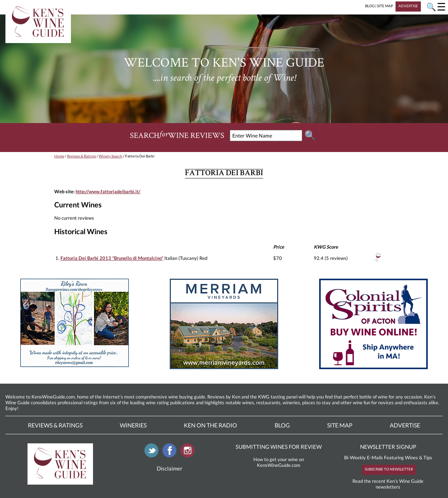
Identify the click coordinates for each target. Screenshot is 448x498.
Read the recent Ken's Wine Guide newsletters (388, 484)
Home (59, 156)
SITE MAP (385, 6)
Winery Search (111, 156)
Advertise (405, 425)
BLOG (370, 6)
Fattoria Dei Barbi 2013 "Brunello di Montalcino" (112, 258)
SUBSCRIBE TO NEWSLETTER (389, 469)
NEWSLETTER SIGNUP (388, 447)
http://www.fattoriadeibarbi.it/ (108, 191)
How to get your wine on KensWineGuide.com (279, 462)
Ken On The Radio (210, 425)
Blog (282, 425)
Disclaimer (170, 468)
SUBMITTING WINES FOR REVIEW (279, 447)
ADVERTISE (408, 6)
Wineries (133, 425)
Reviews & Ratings (81, 156)
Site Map (340, 425)
